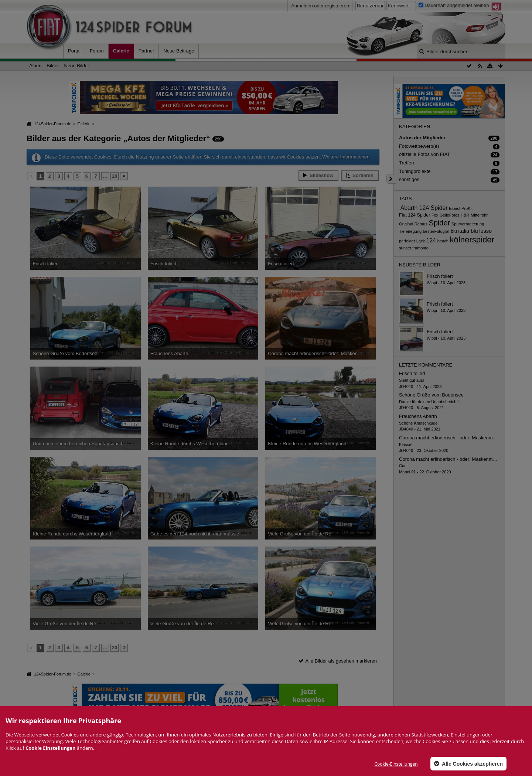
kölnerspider (472, 240)
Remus (421, 224)
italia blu (468, 231)
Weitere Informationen (346, 157)
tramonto (420, 248)
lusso (485, 231)
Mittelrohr (479, 215)
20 (115, 176)
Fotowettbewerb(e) (419, 146)
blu (454, 231)
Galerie (121, 51)
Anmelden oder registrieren (320, 6)
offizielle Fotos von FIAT (424, 154)
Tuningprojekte (415, 171)
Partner (146, 51)
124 (431, 240)
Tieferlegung (410, 231)
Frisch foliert (440, 276)
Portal (74, 51)
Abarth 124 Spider (424, 208)
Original (406, 224)
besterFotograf (436, 231)
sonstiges (409, 179)
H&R (465, 215)
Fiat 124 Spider (415, 215)
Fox (435, 215)
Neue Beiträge (179, 51)
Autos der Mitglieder (422, 138)
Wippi (432, 283)
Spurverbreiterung (468, 224)
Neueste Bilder (420, 265)
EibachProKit (461, 208)
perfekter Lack (412, 241)
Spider (439, 223)
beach (443, 241)
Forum (97, 51)
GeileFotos (449, 215)
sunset (405, 248)
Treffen (406, 163)
